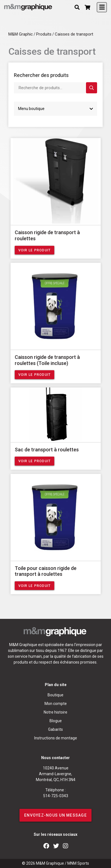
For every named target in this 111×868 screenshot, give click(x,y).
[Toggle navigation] (102, 7)
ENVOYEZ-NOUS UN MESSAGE (55, 815)
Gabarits (55, 729)
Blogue (56, 721)
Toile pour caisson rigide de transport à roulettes (46, 571)
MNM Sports (78, 863)
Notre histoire (55, 712)
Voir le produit (35, 250)
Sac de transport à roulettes (47, 450)
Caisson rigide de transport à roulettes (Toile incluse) (47, 360)
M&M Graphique (50, 863)
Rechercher (92, 88)
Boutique (55, 695)
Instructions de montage (56, 738)
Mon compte (56, 704)
